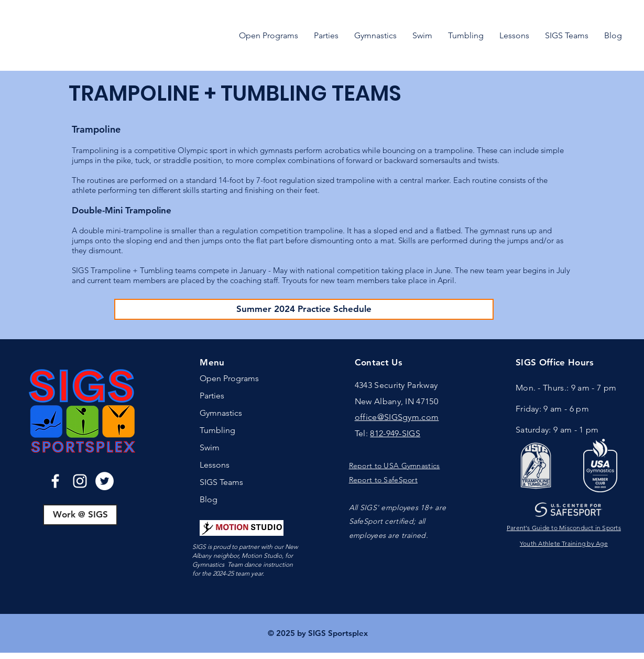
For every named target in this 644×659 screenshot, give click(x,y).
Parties (212, 396)
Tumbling (217, 430)
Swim (210, 447)
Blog (209, 499)
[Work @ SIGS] (80, 515)
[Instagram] (80, 481)
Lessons (215, 465)
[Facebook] (55, 481)
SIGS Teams (221, 482)
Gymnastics (221, 413)
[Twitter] (105, 481)
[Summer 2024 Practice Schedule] (304, 309)
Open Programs (229, 378)
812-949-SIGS (395, 433)
